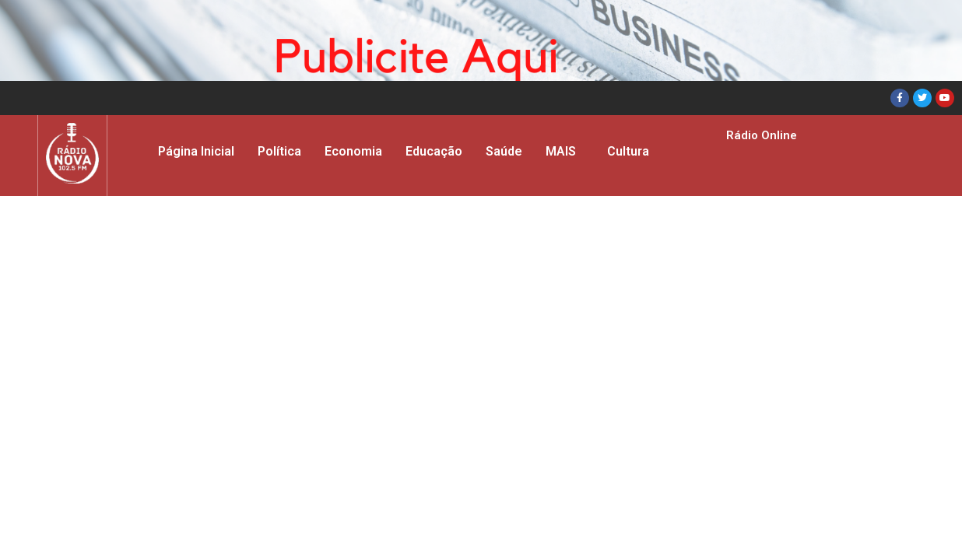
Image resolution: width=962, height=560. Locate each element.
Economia (353, 151)
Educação (434, 151)
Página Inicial (196, 151)
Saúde (504, 151)
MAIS (561, 151)
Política (279, 151)
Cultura (628, 151)
